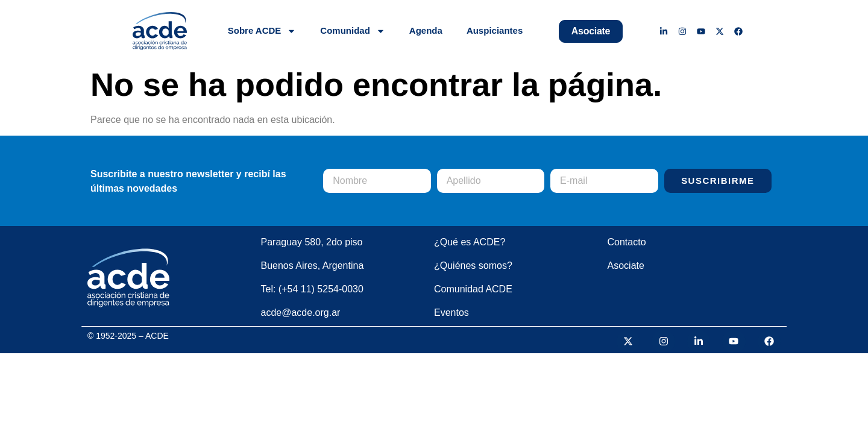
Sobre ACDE (262, 31)
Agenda (426, 30)
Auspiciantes (495, 30)
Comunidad (353, 31)
